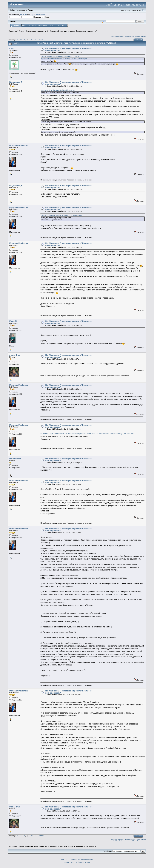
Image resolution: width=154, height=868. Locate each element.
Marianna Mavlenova (19, 146)
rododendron (15, 459)
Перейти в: (107, 851)
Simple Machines (87, 859)
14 (30, 40)
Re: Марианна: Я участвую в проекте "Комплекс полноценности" (68, 49)
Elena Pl (13, 321)
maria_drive (15, 355)
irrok (12, 48)
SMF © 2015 (75, 859)
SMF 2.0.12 (65, 859)
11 (21, 40)
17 (36, 40)
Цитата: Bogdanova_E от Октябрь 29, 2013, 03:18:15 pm (61, 215)
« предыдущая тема (120, 36)
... (19, 40)
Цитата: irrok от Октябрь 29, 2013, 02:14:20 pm (58, 90)
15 (32, 40)
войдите (23, 15)
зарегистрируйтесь (38, 15)
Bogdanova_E (16, 82)
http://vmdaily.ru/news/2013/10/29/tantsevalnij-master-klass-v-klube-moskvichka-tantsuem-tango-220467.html (87, 434)
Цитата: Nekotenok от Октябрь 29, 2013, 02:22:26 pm (60, 56)
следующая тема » (138, 36)
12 (24, 40)
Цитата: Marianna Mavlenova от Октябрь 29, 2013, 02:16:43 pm (64, 59)
